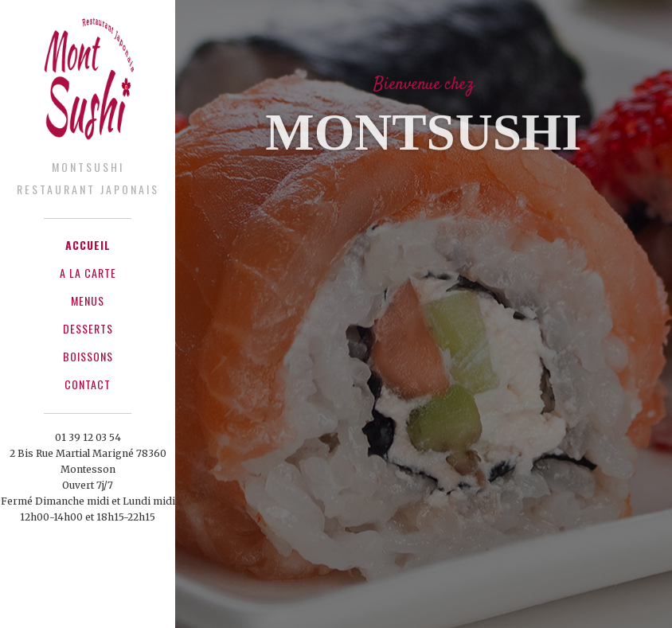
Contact (88, 384)
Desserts (88, 328)
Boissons (88, 356)
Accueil (88, 245)
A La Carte (88, 273)
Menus (88, 300)
